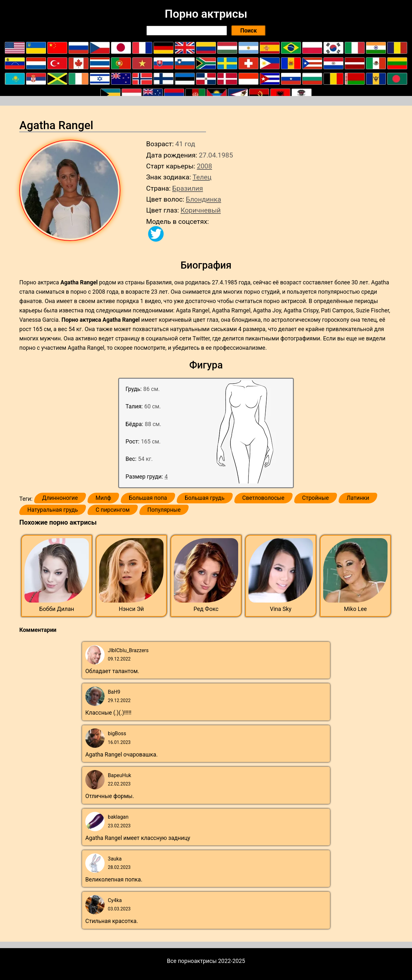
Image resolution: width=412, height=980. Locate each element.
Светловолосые (263, 498)
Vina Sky (281, 609)
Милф (103, 498)
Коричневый (201, 210)
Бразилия (188, 188)
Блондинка (203, 199)
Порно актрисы (206, 14)
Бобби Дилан (57, 609)
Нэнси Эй (131, 609)
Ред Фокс (206, 609)
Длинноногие (60, 498)
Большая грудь (205, 498)
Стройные (316, 498)
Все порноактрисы (192, 961)
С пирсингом (113, 510)
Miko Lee (355, 609)
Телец (202, 177)
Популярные (164, 510)
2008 (204, 166)
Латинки (358, 498)
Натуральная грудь (53, 510)
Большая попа (148, 498)
